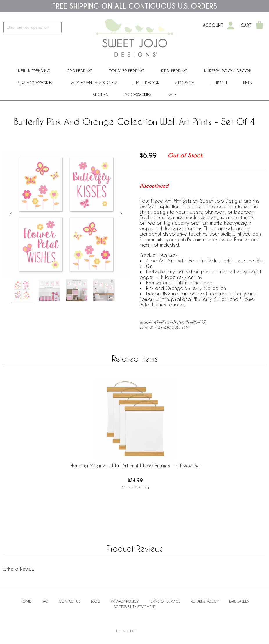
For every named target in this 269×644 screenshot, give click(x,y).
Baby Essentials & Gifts (94, 82)
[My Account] (231, 26)
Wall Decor (146, 82)
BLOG (96, 601)
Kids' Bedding (174, 71)
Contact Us (70, 601)
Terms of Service (165, 601)
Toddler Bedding (127, 71)
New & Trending (34, 71)
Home (26, 601)
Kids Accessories (35, 82)
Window (219, 82)
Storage (185, 82)
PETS (247, 82)
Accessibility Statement (134, 607)
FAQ (45, 601)
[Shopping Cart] (259, 26)
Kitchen (101, 94)
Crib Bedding (80, 71)
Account (213, 26)
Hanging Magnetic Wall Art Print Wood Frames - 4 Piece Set (135, 466)
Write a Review (19, 569)
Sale (172, 94)
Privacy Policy (125, 601)
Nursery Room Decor (227, 71)
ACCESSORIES (138, 94)
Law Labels (239, 601)
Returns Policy (205, 601)
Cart (246, 26)
